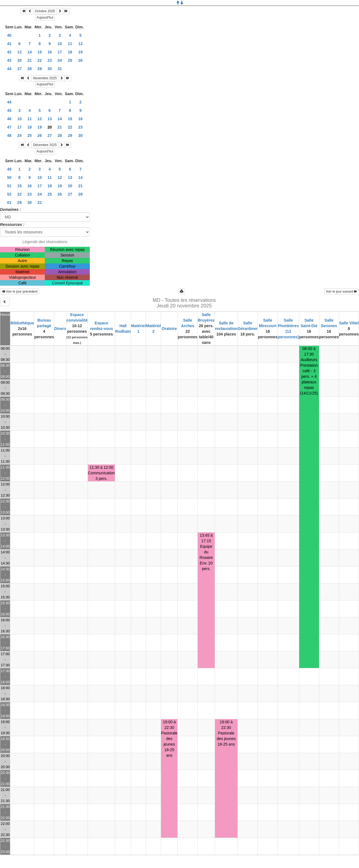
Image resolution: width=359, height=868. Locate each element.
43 (9, 60)
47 (9, 127)
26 (80, 60)
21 (30, 60)
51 (9, 186)
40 (9, 35)
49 (9, 169)
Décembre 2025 (45, 145)
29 (40, 69)
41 (9, 44)
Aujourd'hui (45, 18)
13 (19, 52)
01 (9, 203)
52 (9, 194)
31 (60, 69)
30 (50, 69)
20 (19, 60)
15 (40, 52)
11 (70, 44)
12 (80, 44)
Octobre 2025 (45, 11)
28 (30, 69)
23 (50, 60)
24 (60, 60)
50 (9, 177)
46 (9, 119)
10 (60, 44)
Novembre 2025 (45, 78)
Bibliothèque (22, 323)
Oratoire (169, 329)
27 (19, 69)
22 (40, 60)
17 (60, 52)
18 (70, 52)
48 (9, 135)
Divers (60, 329)
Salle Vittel (349, 323)
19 (80, 52)
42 (9, 52)
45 (9, 110)
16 (50, 52)
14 (30, 52)
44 (9, 69)
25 (70, 60)
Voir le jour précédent (20, 292)
